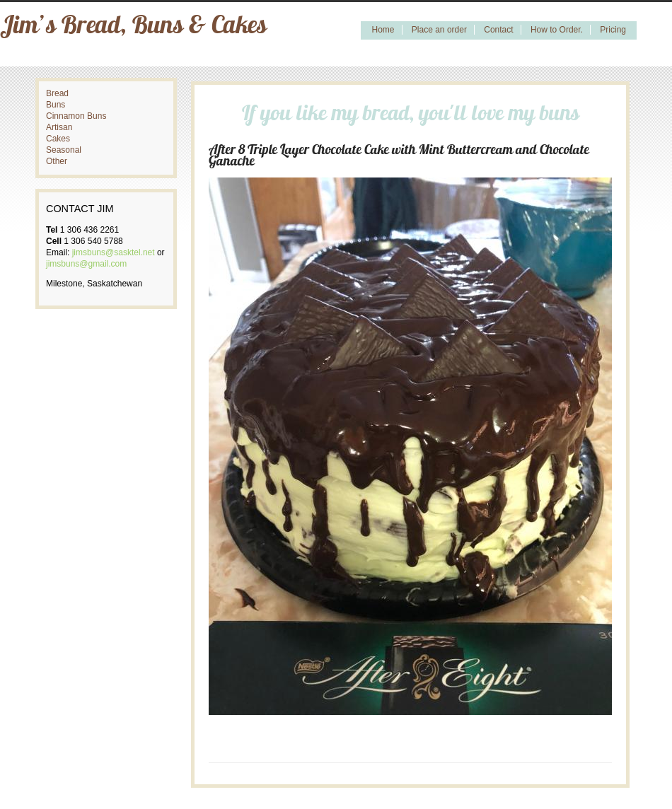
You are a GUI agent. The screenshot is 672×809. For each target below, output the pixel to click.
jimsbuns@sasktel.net (114, 252)
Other (57, 161)
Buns (56, 105)
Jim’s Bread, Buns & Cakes (133, 27)
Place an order (439, 30)
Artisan (59, 127)
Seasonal (64, 150)
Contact (498, 30)
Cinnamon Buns (76, 116)
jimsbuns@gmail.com (86, 264)
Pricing (613, 30)
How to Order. (557, 30)
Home (383, 30)
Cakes (58, 139)
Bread (57, 93)
